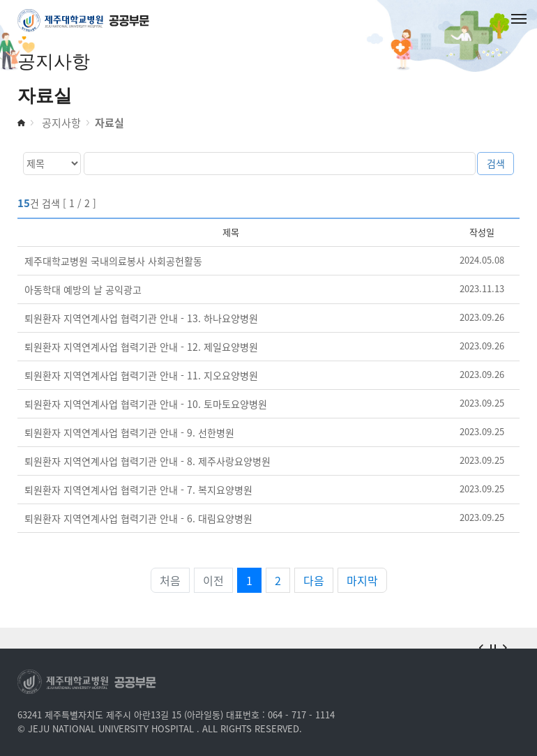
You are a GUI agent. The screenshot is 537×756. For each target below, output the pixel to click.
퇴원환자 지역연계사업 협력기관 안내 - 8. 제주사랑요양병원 (148, 461)
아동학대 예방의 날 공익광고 (83, 289)
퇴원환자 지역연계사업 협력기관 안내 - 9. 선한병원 (129, 432)
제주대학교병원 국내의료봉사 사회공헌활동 (113, 261)
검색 (496, 163)
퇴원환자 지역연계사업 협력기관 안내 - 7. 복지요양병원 (138, 490)
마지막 (362, 580)
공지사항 (60, 123)
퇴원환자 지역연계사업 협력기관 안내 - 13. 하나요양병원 (141, 318)
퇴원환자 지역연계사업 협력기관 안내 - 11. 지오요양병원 (141, 375)
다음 (314, 580)
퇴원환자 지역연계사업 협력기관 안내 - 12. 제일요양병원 (141, 347)
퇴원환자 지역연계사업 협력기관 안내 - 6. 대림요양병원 (138, 518)
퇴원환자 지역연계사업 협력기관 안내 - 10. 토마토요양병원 (146, 404)
